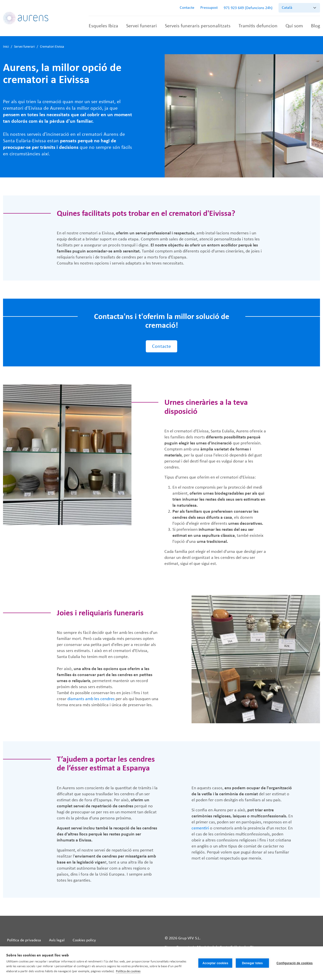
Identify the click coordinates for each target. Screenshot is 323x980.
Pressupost (209, 8)
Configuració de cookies (295, 963)
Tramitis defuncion (258, 26)
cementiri (200, 828)
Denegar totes (252, 963)
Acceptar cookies (215, 963)
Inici (6, 47)
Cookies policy (84, 940)
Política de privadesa (24, 940)
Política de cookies (128, 971)
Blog (315, 26)
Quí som (294, 26)
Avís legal (57, 940)
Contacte (187, 8)
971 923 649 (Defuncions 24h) (248, 8)
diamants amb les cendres (91, 699)
